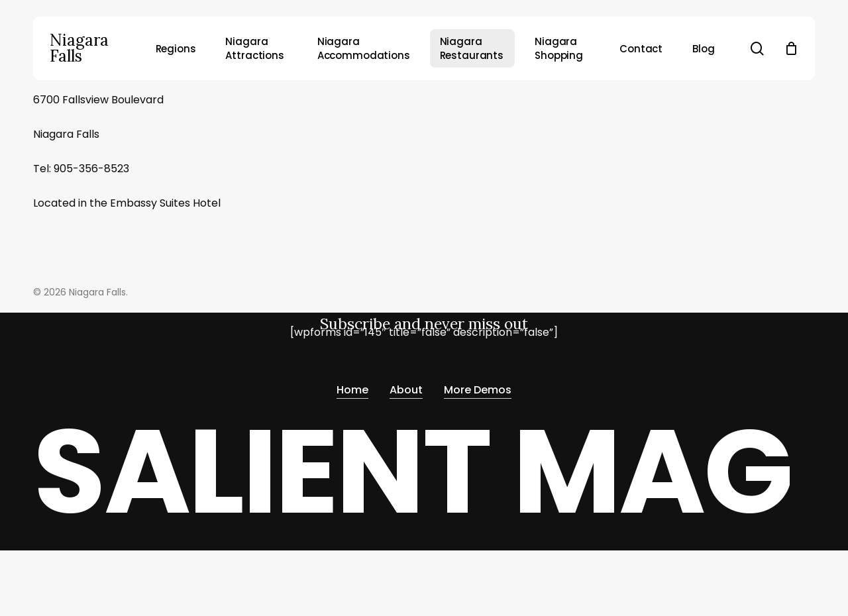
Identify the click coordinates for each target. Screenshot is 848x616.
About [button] (406, 386)
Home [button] (352, 386)
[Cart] (791, 48)
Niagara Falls (79, 48)
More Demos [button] (478, 386)
